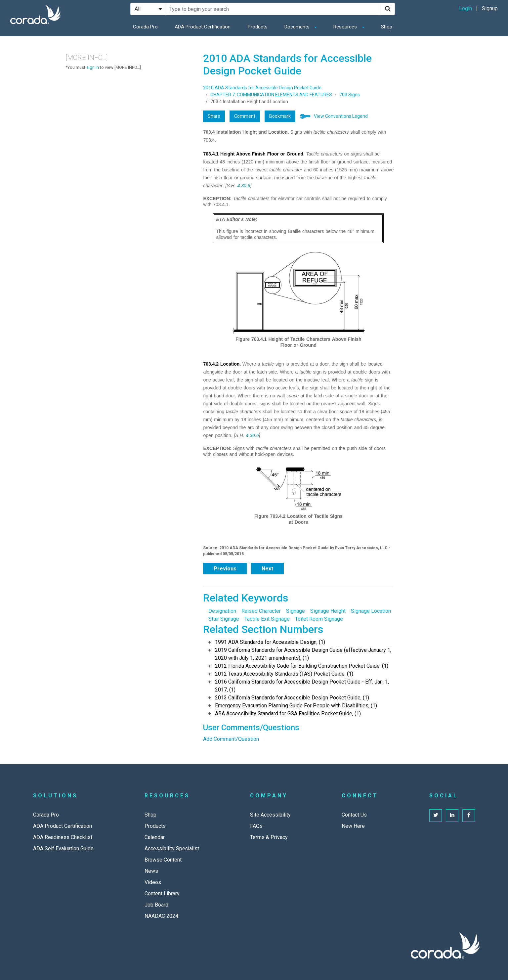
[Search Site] (273, 9)
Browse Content (163, 860)
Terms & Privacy (269, 837)
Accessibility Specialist (172, 848)
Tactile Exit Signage (267, 619)
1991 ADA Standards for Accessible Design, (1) (270, 642)
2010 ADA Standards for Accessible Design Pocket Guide (262, 88)
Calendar (155, 837)
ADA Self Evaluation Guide (63, 848)
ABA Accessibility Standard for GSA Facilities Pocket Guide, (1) (288, 713)
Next (267, 569)
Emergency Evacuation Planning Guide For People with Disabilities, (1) (296, 706)
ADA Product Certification (203, 27)
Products (258, 27)
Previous (225, 569)
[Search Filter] (148, 9)
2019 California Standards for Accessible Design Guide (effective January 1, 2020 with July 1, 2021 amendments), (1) (303, 654)
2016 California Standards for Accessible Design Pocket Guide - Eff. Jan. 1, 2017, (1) (302, 686)
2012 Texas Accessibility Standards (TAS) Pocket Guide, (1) (284, 674)
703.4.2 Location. (222, 364)
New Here (353, 826)
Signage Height (328, 611)
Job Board (156, 905)
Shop (387, 27)
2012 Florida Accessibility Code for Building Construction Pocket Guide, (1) (302, 666)
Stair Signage (224, 619)
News (151, 871)
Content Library (162, 893)
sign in (93, 67)
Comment (245, 116)
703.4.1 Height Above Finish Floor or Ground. (254, 154)
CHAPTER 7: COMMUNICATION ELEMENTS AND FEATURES (271, 95)
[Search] (388, 9)
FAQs (256, 826)
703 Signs (350, 95)
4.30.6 (244, 186)
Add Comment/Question (231, 739)
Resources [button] (346, 27)
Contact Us (354, 815)
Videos (153, 882)
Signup (490, 8)
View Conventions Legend (341, 116)
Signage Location (371, 611)
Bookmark (280, 116)
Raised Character (261, 611)
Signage (296, 611)
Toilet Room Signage (319, 619)
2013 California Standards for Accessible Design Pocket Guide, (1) (292, 698)
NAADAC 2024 (161, 916)
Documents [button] (298, 27)
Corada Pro (145, 27)
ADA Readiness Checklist (63, 837)
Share (214, 116)
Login (466, 8)
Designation (222, 611)
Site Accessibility (270, 815)
